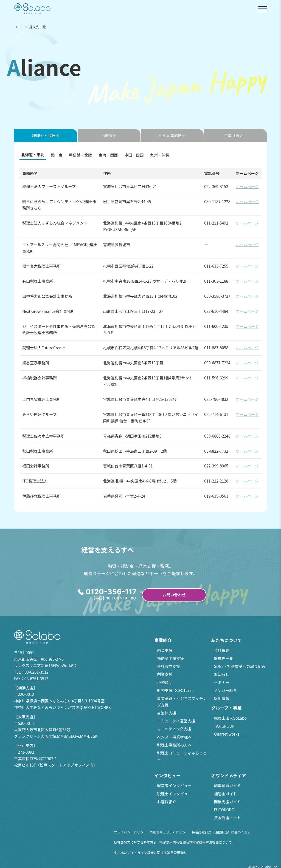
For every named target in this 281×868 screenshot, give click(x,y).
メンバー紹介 (226, 690)
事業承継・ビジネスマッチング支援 (182, 702)
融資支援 (165, 650)
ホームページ (247, 186)
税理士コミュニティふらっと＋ (182, 756)
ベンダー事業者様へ (174, 737)
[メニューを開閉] (263, 9)
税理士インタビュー (174, 794)
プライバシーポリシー (130, 832)
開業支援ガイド (227, 802)
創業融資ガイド (227, 785)
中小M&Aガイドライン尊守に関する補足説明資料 (150, 853)
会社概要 (222, 650)
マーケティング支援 (174, 729)
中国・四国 (134, 155)
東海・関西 (108, 155)
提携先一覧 (224, 658)
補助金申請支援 (170, 658)
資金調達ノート (227, 818)
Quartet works (227, 734)
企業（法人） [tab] (235, 135)
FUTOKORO (224, 810)
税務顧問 (165, 682)
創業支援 (165, 674)
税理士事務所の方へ (174, 745)
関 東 (57, 155)
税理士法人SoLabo (230, 718)
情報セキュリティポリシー (169, 832)
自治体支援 (167, 713)
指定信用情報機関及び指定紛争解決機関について (196, 842)
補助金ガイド (226, 794)
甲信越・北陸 (80, 155)
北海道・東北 (33, 155)
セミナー (222, 682)
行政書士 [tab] (109, 135)
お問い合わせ (174, 595)
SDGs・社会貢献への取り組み (240, 666)
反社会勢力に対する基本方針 (135, 842)
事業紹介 (163, 640)
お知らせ (222, 674)
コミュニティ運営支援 (176, 721)
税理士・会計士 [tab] (46, 135)
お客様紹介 (167, 802)
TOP (17, 27)
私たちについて (227, 640)
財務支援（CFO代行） (176, 690)
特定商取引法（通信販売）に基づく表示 (221, 832)
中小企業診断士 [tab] (172, 135)
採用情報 (222, 698)
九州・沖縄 (160, 155)
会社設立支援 (168, 666)
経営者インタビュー (174, 785)
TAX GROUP (224, 726)
